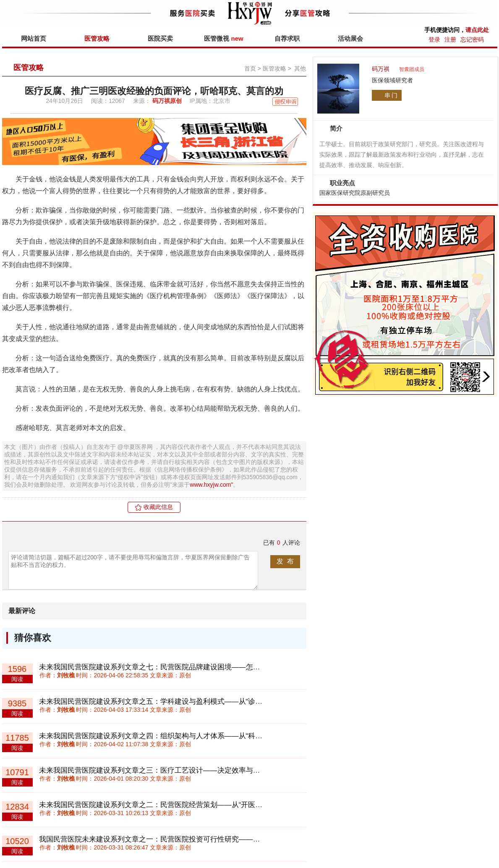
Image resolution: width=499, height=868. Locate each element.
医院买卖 (160, 38)
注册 (450, 39)
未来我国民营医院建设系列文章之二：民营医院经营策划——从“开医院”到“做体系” (169, 805)
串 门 (391, 95)
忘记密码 (472, 39)
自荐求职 (287, 38)
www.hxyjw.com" (211, 485)
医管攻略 (97, 38)
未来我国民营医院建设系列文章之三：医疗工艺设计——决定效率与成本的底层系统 (171, 770)
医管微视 (223, 38)
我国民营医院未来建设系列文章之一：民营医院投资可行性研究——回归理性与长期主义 (178, 839)
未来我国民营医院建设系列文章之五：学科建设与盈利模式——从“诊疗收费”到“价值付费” (179, 701)
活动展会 (350, 38)
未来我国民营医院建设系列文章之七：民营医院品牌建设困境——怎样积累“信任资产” (173, 667)
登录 (434, 39)
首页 (250, 68)
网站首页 (34, 38)
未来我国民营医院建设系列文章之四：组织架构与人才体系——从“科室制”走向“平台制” (176, 736)
